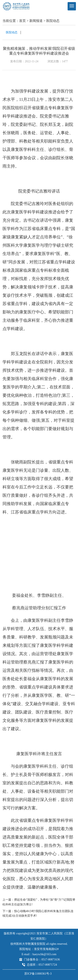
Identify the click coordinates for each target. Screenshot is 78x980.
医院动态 (53, 21)
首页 (22, 21)
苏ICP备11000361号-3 (38, 974)
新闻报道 (36, 21)
